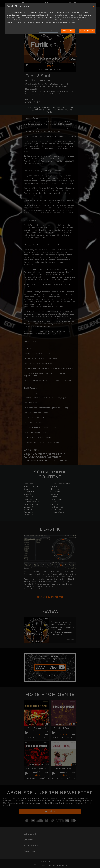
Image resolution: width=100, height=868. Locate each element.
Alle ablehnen (68, 31)
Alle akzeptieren (87, 31)
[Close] (94, 6)
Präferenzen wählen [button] (49, 31)
